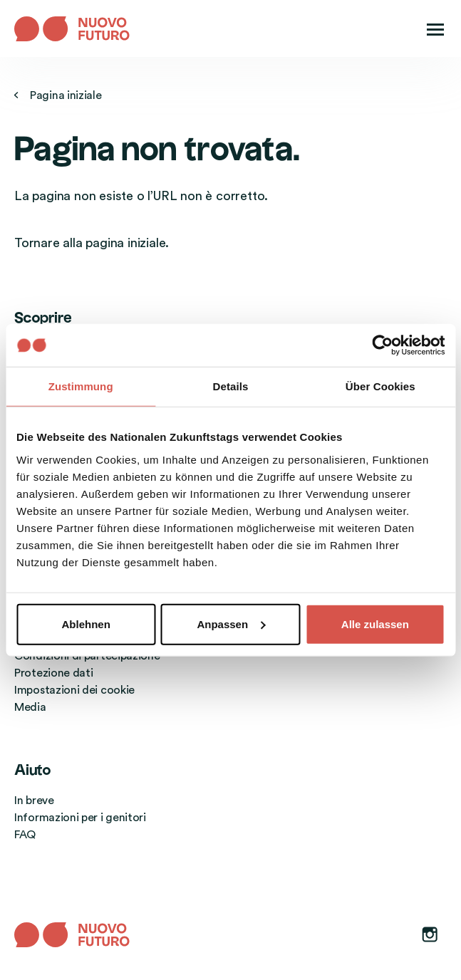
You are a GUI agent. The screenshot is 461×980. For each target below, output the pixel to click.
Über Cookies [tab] (380, 386)
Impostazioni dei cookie (74, 690)
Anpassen (231, 624)
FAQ (25, 835)
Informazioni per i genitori (80, 818)
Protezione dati (54, 673)
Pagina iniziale (58, 95)
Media (30, 707)
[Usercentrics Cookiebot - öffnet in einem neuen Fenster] (382, 345)
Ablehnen (86, 624)
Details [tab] (231, 386)
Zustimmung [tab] (81, 386)
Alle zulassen (375, 624)
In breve (34, 801)
